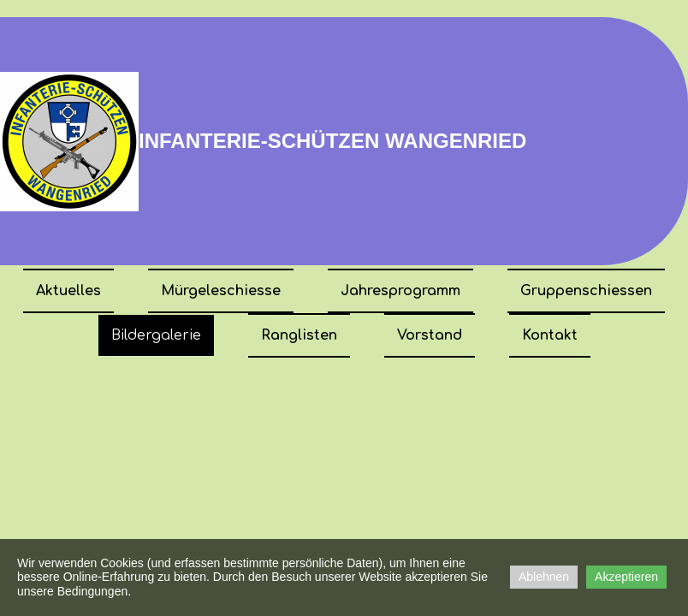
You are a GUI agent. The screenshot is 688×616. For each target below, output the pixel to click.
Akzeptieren (626, 577)
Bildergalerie (156, 335)
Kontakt (550, 335)
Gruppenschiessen (586, 291)
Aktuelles (68, 291)
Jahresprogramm (400, 291)
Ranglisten (299, 335)
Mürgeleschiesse (221, 291)
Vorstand (430, 335)
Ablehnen (544, 577)
